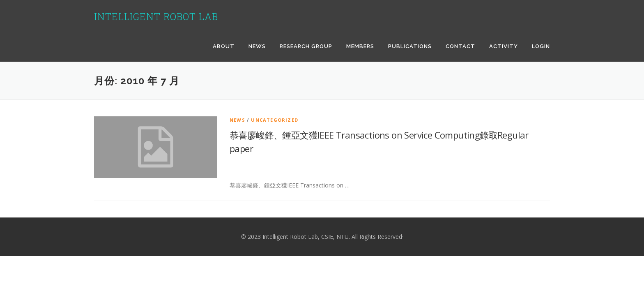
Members (360, 46)
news (237, 120)
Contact (460, 46)
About (224, 46)
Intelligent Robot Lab (156, 16)
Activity (504, 46)
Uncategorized (275, 120)
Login (541, 46)
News (257, 46)
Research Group (306, 46)
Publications (410, 46)
